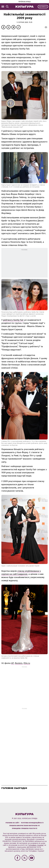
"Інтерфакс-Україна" (36, 845)
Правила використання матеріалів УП (24, 826)
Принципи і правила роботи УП (25, 828)
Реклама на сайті (12, 823)
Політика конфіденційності (32, 823)
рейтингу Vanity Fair (13, 320)
